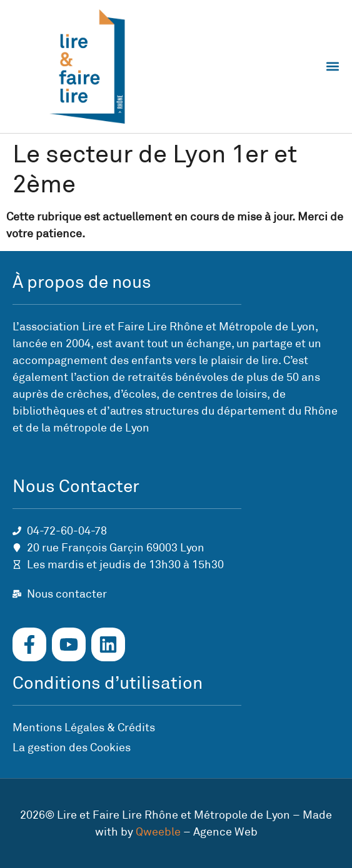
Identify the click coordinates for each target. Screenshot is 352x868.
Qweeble (158, 832)
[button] (332, 67)
